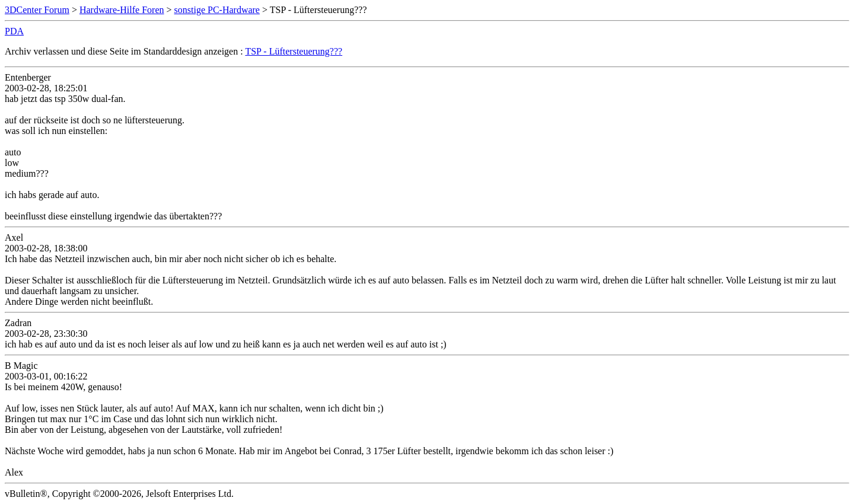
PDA (14, 31)
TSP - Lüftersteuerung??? (294, 51)
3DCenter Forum (37, 10)
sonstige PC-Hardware (217, 10)
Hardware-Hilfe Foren (122, 10)
